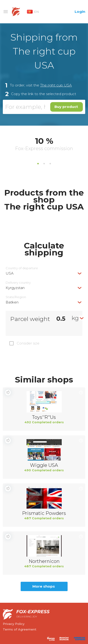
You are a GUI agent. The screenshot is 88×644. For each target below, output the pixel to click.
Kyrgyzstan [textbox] (15, 288)
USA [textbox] (10, 273)
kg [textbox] (75, 318)
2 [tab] (44, 164)
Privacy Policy (14, 624)
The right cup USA (56, 85)
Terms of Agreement (20, 629)
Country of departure (22, 268)
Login (80, 12)
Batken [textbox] (12, 302)
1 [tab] (38, 164)
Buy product (66, 107)
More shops (44, 586)
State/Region (16, 297)
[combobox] (44, 273)
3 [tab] (50, 164)
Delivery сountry (18, 283)
